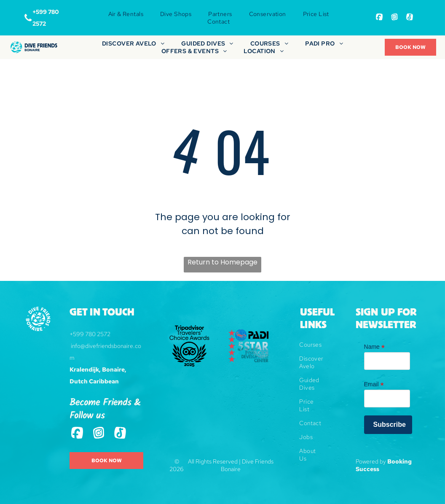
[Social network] (379, 18)
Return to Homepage (222, 262)
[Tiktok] (410, 18)
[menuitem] (126, 14)
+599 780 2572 (90, 334)
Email (374, 384)
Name (374, 347)
